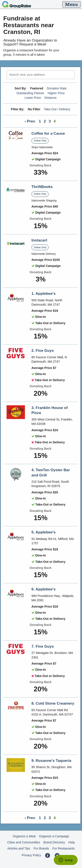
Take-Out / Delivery (57, 109)
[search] (41, 75)
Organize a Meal (24, 836)
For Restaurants (64, 848)
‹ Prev (30, 121)
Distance (50, 98)
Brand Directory (54, 842)
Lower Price (33, 98)
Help (72, 842)
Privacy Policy (31, 855)
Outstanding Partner (30, 93)
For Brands (41, 848)
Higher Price (56, 93)
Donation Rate (57, 88)
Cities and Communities (24, 842)
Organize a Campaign (54, 836)
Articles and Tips (19, 848)
